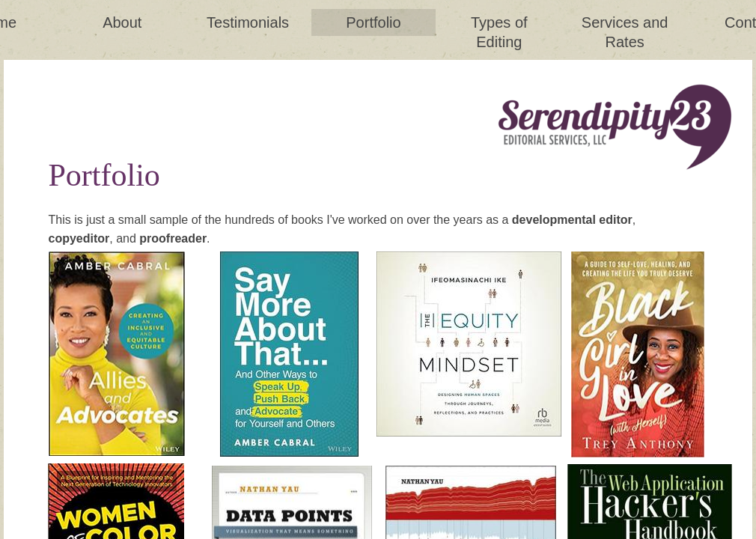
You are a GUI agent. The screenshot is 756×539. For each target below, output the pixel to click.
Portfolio (373, 22)
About (122, 22)
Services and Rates (625, 32)
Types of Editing (499, 32)
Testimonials (248, 22)
